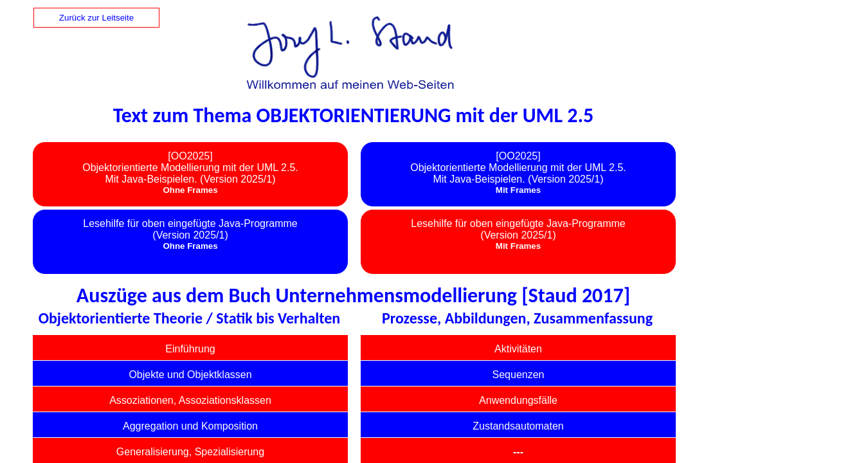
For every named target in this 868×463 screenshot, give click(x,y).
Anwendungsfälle (518, 400)
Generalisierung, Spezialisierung (190, 452)
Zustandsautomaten (518, 426)
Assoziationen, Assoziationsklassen (190, 400)
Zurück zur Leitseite (96, 18)
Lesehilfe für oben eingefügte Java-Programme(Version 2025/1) (190, 229)
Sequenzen (519, 375)
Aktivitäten (518, 349)
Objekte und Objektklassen (190, 375)
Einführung (190, 349)
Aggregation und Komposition (190, 426)
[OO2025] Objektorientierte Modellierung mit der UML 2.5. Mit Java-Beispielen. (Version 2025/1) (190, 168)
